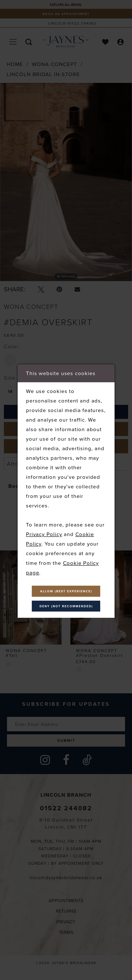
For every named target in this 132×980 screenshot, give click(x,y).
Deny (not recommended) (66, 607)
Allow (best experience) (66, 590)
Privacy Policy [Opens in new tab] (44, 533)
